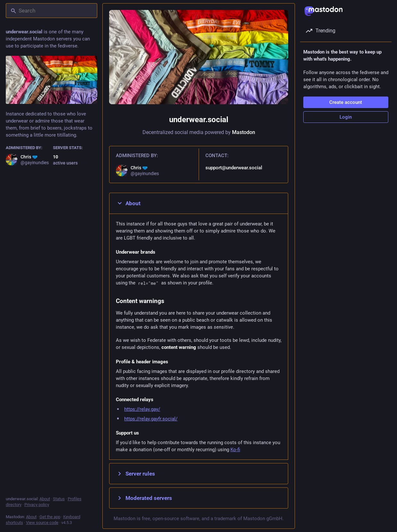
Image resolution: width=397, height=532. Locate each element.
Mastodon (243, 132)
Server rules (135, 474)
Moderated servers (144, 498)
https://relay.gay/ (142, 409)
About (128, 203)
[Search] (52, 11)
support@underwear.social (233, 168)
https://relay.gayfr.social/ (151, 419)
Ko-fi (235, 450)
